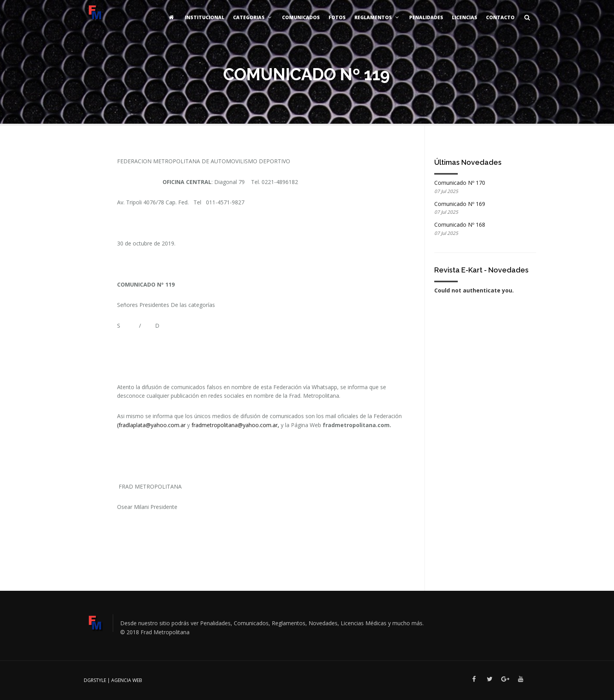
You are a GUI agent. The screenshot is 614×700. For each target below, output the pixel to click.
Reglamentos (377, 17)
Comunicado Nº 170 (460, 183)
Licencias (465, 17)
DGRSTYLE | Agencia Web (113, 680)
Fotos (337, 17)
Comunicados (301, 17)
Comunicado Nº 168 (460, 225)
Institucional (205, 17)
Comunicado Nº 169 (460, 204)
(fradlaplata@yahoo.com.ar (151, 425)
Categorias (253, 17)
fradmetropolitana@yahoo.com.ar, (236, 425)
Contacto (500, 17)
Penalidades (426, 17)
